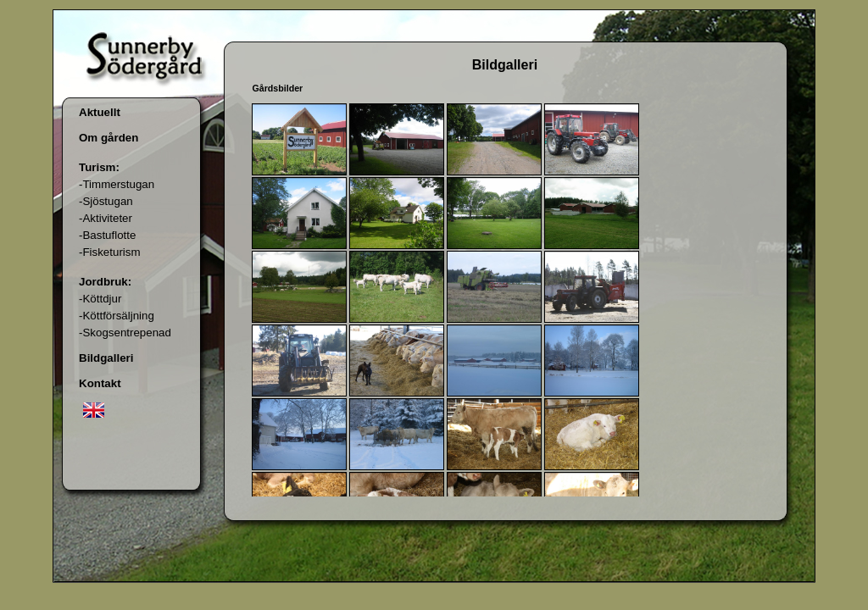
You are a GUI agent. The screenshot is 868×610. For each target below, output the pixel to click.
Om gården (108, 138)
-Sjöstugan (106, 201)
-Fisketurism (110, 252)
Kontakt (100, 383)
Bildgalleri (106, 358)
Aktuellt (100, 112)
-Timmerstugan (117, 184)
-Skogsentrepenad (125, 333)
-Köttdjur (100, 299)
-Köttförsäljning (117, 316)
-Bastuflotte (107, 235)
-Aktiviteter (106, 218)
